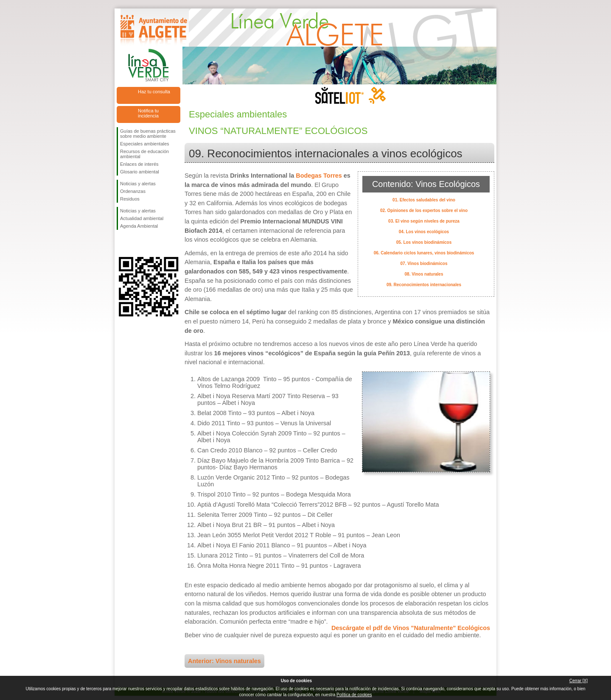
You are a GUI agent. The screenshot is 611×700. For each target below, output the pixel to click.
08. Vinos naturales (424, 274)
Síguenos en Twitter (136, 243)
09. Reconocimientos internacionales (424, 285)
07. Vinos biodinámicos (424, 264)
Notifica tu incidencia (148, 113)
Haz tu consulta (154, 92)
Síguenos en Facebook (122, 243)
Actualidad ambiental (142, 218)
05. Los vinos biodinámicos (424, 242)
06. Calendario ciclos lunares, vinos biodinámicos (424, 253)
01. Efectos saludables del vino (424, 200)
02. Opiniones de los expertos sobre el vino (424, 211)
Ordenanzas (133, 191)
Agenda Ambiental (139, 226)
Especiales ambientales (145, 144)
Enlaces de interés (139, 164)
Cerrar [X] (579, 681)
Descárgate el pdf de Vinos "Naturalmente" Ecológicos (411, 628)
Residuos (130, 199)
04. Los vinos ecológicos (424, 232)
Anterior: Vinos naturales (224, 661)
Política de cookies (354, 695)
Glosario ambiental (140, 172)
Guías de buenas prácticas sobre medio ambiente (148, 134)
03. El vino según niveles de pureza (424, 221)
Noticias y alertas (138, 184)
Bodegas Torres (319, 176)
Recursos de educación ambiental (144, 154)
